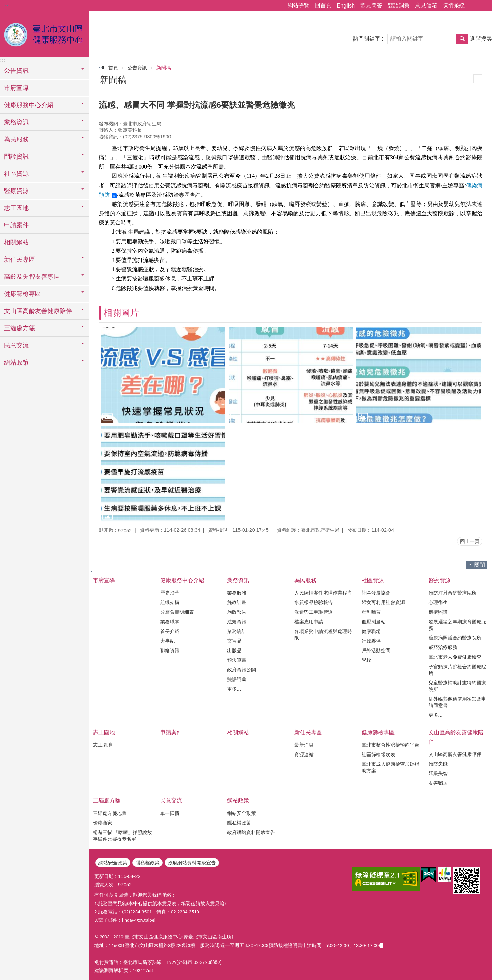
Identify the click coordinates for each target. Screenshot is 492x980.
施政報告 (237, 612)
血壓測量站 (374, 622)
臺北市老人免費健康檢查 (455, 657)
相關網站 (16, 242)
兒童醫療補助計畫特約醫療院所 (457, 686)
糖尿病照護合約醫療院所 (455, 638)
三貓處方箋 (107, 800)
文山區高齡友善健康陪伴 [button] (38, 311)
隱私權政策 (239, 823)
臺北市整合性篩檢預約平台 (390, 745)
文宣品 (234, 641)
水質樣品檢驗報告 (314, 602)
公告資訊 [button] (16, 71)
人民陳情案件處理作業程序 (323, 593)
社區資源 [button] (16, 174)
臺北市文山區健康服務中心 (45, 33)
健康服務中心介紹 (182, 580)
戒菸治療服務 (443, 647)
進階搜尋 (481, 39)
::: (7, 4)
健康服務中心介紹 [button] (29, 105)
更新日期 (104, 876)
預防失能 (438, 764)
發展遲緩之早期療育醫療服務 (457, 625)
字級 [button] (483, 6)
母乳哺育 (371, 612)
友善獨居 (438, 783)
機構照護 (438, 612)
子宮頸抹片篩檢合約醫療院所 (457, 670)
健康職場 (371, 631)
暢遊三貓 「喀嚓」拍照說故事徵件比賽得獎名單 (122, 836)
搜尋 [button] (462, 39)
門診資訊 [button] (16, 157)
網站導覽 (298, 5)
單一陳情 (170, 813)
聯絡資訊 (170, 650)
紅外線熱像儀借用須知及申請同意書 (457, 702)
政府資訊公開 (242, 670)
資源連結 (304, 754)
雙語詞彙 (399, 5)
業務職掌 (170, 622)
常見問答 (371, 5)
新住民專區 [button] (20, 260)
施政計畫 (237, 602)
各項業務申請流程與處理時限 (323, 635)
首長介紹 (170, 631)
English (346, 6)
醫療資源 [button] (16, 191)
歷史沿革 (170, 593)
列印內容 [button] (478, 79)
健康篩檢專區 (378, 732)
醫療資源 (440, 580)
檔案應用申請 (309, 622)
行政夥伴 (371, 641)
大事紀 (167, 641)
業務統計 (237, 631)
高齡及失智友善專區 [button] (32, 277)
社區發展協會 (376, 593)
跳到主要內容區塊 (4, 4)
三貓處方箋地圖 (110, 813)
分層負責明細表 (177, 612)
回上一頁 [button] (470, 541)
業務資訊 (238, 580)
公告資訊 (137, 68)
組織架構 (170, 602)
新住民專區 (308, 732)
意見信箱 (426, 5)
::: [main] (101, 66)
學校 (366, 660)
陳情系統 (454, 5)
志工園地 (104, 732)
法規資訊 (237, 622)
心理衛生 (438, 602)
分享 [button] (473, 6)
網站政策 (238, 800)
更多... (234, 689)
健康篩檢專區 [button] (23, 294)
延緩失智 (438, 773)
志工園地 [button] (16, 208)
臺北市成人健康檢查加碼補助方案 (390, 767)
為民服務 (305, 580)
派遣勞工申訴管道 (314, 612)
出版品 (234, 650)
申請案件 (16, 225)
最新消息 (304, 745)
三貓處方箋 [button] (20, 328)
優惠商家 (103, 823)
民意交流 (171, 800)
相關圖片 (121, 313)
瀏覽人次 (104, 885)
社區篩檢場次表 (378, 754)
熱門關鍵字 (366, 39)
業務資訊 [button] (16, 122)
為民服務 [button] (16, 139)
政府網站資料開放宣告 (251, 832)
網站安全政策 (242, 813)
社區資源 (373, 580)
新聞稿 (164, 68)
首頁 (113, 68)
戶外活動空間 (376, 650)
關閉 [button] (480, 565)
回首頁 (323, 5)
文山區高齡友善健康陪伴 (456, 737)
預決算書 (237, 660)
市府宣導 (16, 88)
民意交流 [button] (16, 345)
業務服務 (237, 593)
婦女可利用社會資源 (383, 602)
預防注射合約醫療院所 (453, 593)
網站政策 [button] (16, 362)
